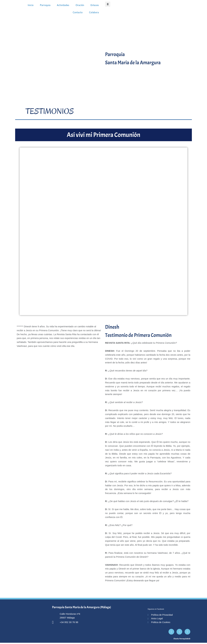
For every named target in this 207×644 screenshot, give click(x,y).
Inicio (31, 5)
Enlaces (95, 5)
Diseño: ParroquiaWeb (182, 640)
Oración (80, 5)
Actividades (63, 5)
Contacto (78, 12)
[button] (108, 4)
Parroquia (45, 5)
